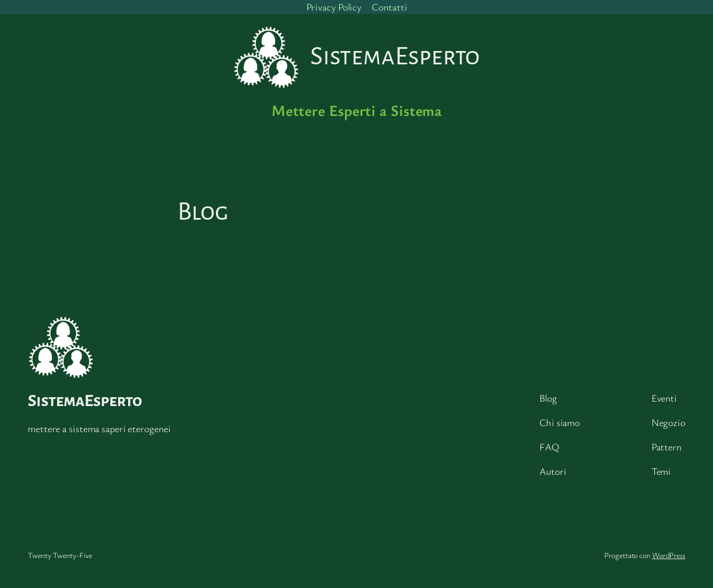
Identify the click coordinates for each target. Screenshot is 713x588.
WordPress (669, 555)
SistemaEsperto (85, 401)
